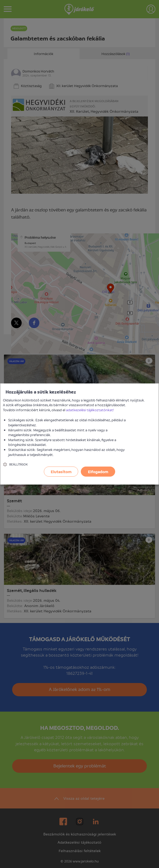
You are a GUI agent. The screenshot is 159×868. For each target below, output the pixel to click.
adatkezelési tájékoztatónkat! (90, 410)
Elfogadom (98, 472)
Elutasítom (61, 472)
